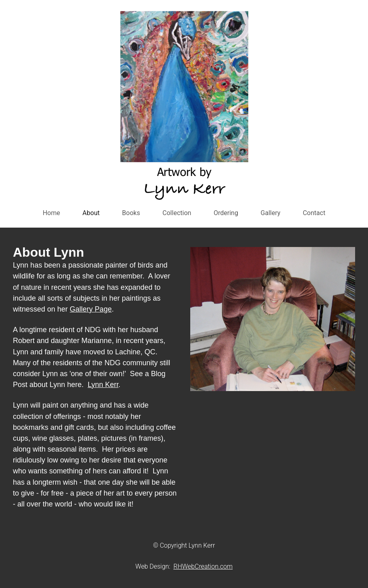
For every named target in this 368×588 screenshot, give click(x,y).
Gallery (271, 213)
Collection (177, 213)
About (91, 213)
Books (131, 213)
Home (51, 213)
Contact (314, 213)
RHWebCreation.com (203, 566)
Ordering (226, 213)
